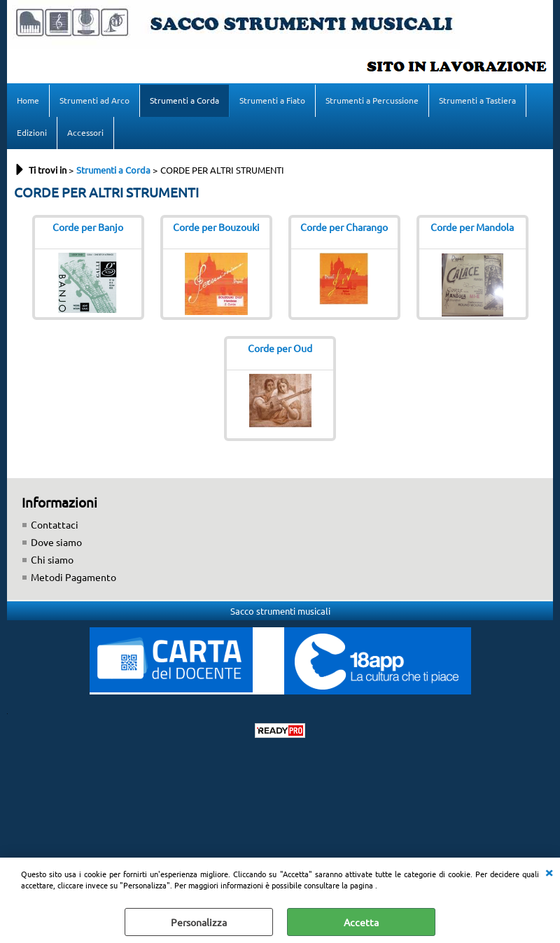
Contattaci (55, 524)
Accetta (361, 922)
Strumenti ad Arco (94, 100)
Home (28, 100)
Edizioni (32, 132)
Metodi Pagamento (73, 577)
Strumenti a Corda (184, 100)
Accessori (85, 132)
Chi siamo (52, 559)
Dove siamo (56, 542)
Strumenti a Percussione (372, 100)
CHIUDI (549, 872)
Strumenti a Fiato (272, 100)
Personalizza (199, 922)
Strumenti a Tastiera (477, 100)
